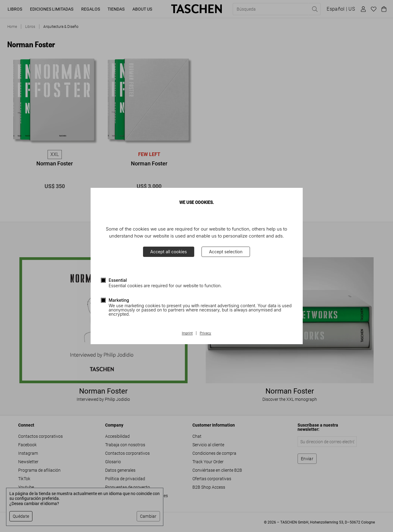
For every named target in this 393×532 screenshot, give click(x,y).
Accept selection (226, 252)
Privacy (205, 333)
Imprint (187, 333)
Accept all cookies (169, 252)
